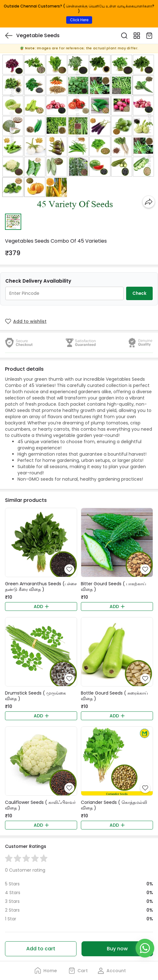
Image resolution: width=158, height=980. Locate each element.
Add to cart (41, 949)
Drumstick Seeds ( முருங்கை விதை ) (35, 696)
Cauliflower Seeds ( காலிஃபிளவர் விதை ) (40, 805)
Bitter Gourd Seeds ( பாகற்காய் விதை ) (114, 587)
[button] (13, 222)
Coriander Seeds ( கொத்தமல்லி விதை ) (114, 805)
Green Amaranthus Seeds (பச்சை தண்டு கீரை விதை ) (41, 587)
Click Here (79, 20)
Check (139, 293)
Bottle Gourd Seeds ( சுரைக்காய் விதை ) (114, 696)
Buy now (117, 949)
